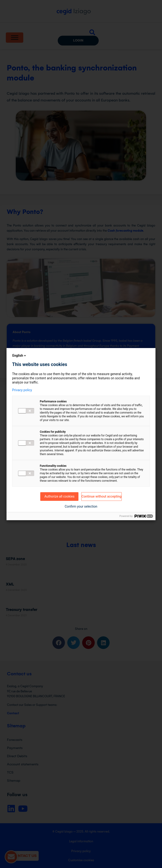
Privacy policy (22, 390)
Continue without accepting (101, 496)
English (20, 356)
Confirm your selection (81, 506)
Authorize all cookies (59, 496)
